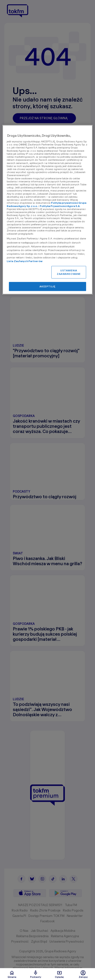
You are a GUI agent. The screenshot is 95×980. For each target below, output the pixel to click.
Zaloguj (83, 974)
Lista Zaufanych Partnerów (25, 261)
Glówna (12, 974)
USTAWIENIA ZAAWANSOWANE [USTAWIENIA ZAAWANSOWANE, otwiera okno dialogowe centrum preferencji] (69, 272)
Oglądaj (59, 974)
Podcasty (36, 974)
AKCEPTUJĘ (47, 286)
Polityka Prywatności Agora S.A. (60, 206)
